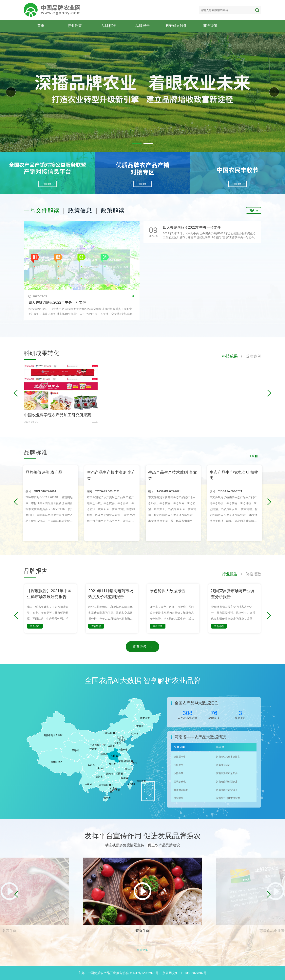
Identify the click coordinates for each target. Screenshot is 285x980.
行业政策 (75, 26)
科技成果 (230, 356)
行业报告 (230, 574)
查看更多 (142, 647)
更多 (254, 210)
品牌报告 (142, 26)
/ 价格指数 (249, 574)
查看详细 (35, 626)
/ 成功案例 (249, 356)
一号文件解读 (42, 210)
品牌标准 (109, 26)
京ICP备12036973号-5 (145, 973)
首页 (41, 26)
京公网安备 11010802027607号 (185, 973)
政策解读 (113, 210)
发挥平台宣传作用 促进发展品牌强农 (142, 836)
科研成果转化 (176, 26)
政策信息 (80, 210)
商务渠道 (210, 26)
